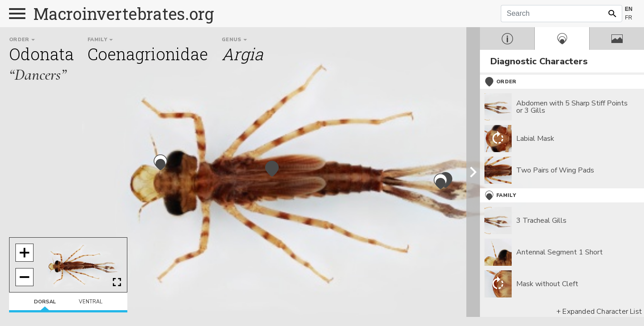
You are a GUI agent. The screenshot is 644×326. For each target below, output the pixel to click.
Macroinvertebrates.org (124, 14)
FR (629, 18)
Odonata (41, 54)
